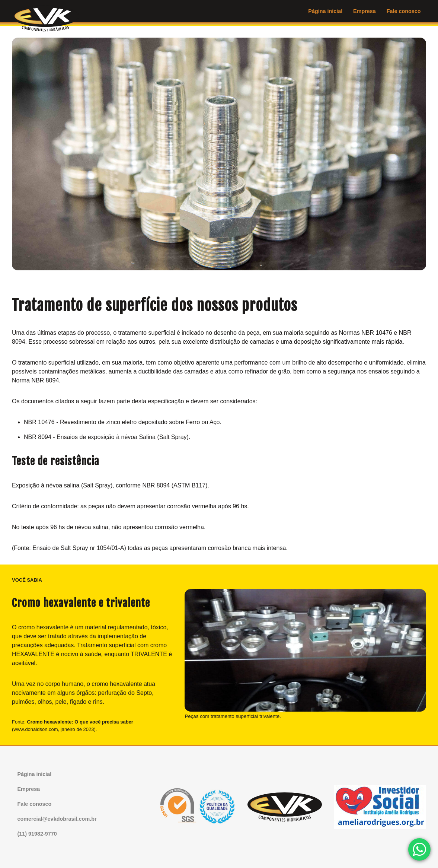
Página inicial (325, 11)
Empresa (365, 11)
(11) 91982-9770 (37, 834)
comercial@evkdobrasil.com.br (57, 819)
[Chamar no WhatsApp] (419, 849)
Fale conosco (404, 11)
